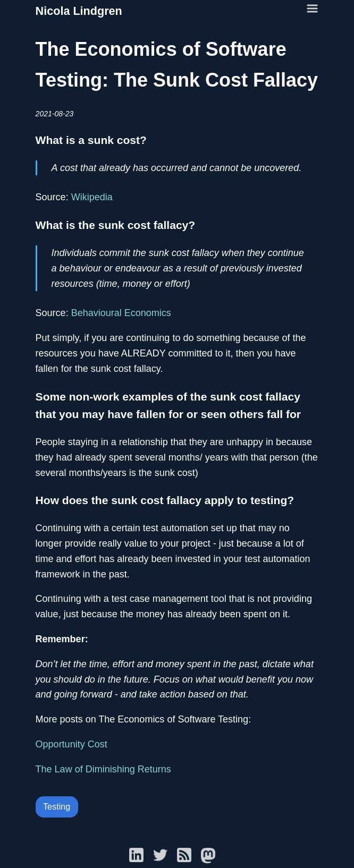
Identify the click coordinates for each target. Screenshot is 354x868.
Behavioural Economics (121, 313)
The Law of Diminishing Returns (103, 769)
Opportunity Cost (71, 744)
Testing (57, 806)
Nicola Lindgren (79, 11)
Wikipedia (92, 197)
